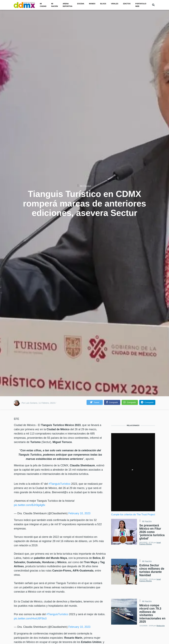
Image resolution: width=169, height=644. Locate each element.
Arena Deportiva (67, 5)
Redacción (161, 626)
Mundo (92, 4)
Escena (81, 4)
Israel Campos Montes (150, 543)
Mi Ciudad (85, 186)
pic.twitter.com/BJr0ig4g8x (30, 505)
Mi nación (54, 5)
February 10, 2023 (79, 513)
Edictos (127, 4)
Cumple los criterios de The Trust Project (133, 515)
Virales (115, 4)
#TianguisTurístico (60, 484)
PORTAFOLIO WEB (141, 5)
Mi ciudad (43, 5)
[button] (95, 402)
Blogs (103, 4)
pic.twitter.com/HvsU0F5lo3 (30, 619)
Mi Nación (147, 521)
